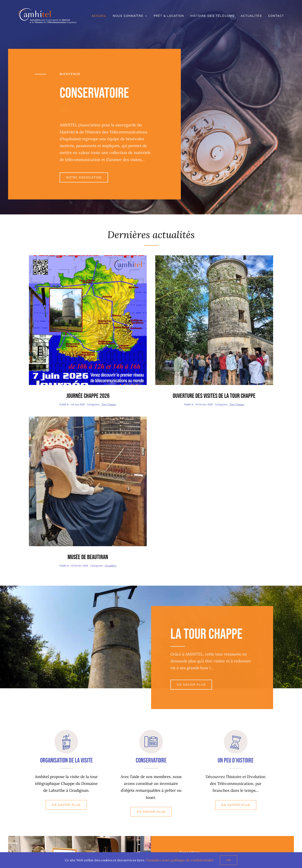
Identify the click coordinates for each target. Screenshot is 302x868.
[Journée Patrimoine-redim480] (214, 257)
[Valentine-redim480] (88, 418)
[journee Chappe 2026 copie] (88, 257)
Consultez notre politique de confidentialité (180, 860)
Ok (229, 860)
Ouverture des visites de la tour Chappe (214, 396)
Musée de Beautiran (88, 557)
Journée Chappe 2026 (88, 396)
